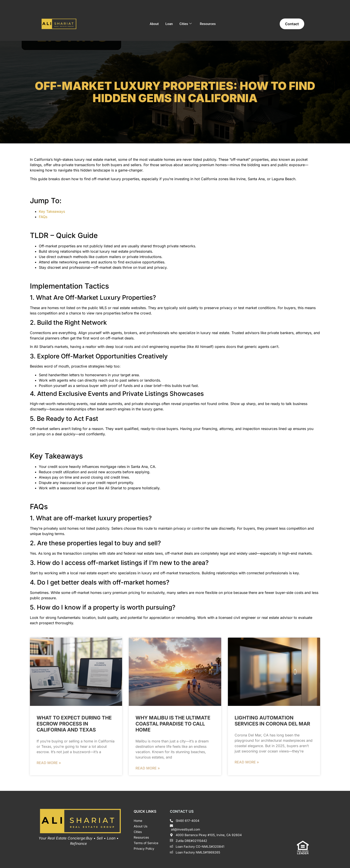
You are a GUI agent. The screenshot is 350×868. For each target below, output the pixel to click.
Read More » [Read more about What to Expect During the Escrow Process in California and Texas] (49, 763)
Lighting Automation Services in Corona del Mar (272, 721)
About (154, 24)
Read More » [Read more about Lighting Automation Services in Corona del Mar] (247, 762)
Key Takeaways (52, 211)
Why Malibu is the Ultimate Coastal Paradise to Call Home (173, 724)
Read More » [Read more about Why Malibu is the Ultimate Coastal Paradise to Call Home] (148, 768)
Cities (186, 24)
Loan (169, 24)
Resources (208, 24)
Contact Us (182, 811)
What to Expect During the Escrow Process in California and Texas (74, 724)
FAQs (43, 217)
